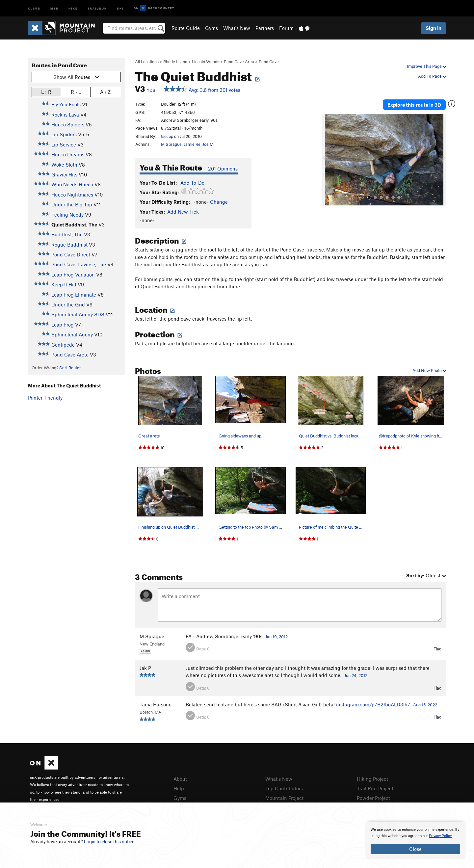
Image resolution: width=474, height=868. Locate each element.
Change (219, 202)
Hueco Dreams (68, 154)
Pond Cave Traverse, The (79, 264)
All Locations (147, 62)
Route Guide (186, 28)
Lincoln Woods (206, 62)
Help (179, 788)
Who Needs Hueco (72, 184)
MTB (54, 8)
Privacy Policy (440, 836)
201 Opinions (223, 169)
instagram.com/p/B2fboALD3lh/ (373, 704)
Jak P (145, 668)
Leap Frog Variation (73, 275)
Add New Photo (429, 370)
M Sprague (171, 144)
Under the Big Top (72, 204)
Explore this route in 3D (414, 105)
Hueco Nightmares (72, 195)
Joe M (208, 144)
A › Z (105, 92)
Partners (265, 28)
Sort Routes (70, 368)
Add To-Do (192, 183)
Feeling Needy (67, 215)
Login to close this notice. (110, 842)
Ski (120, 8)
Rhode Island (175, 62)
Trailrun (97, 8)
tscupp (167, 136)
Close (415, 849)
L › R (46, 92)
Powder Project (373, 798)
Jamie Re (192, 144)
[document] (415, 840)
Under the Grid (68, 304)
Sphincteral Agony (72, 334)
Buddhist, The (67, 234)
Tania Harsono (156, 704)
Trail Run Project (375, 788)
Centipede (63, 345)
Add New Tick (183, 212)
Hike (73, 8)
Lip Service (64, 145)
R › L (76, 92)
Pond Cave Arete (70, 355)
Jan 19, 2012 (276, 637)
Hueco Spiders (68, 124)
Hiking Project (372, 779)
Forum (286, 28)
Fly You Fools (66, 104)
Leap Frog (63, 325)
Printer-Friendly (45, 398)
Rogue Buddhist (69, 245)
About (180, 779)
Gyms (211, 28)
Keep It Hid (64, 284)
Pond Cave (269, 62)
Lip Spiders (64, 134)
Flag (437, 649)
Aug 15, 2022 (425, 705)
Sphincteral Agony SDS (78, 314)
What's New (237, 28)
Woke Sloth (64, 165)
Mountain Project (284, 798)
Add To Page (432, 76)
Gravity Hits (64, 174)
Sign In (434, 28)
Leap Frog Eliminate (74, 295)
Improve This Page (426, 66)
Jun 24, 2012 (356, 675)
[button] (329, 160)
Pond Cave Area (239, 62)
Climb (34, 8)
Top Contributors (284, 788)
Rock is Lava (65, 115)
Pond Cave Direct (71, 254)
